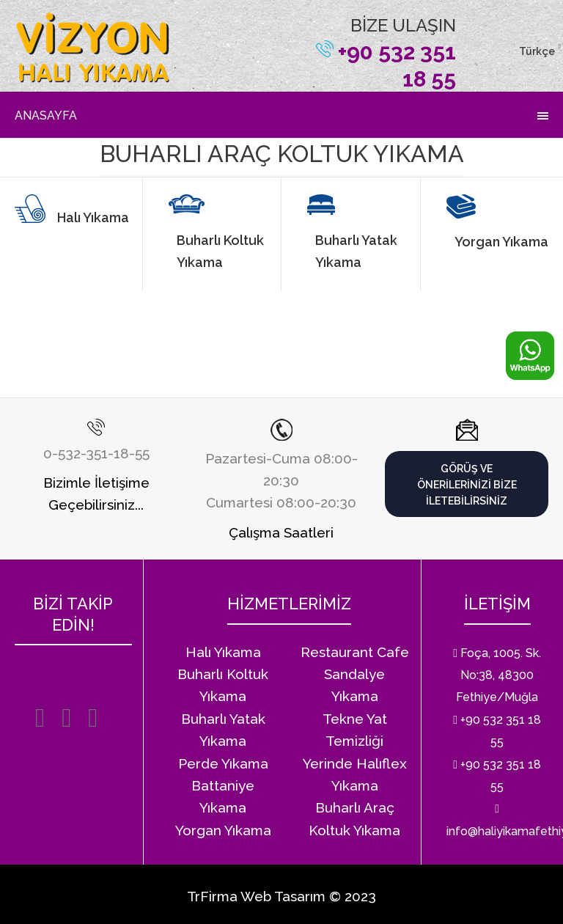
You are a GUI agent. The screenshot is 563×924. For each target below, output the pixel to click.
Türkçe (537, 51)
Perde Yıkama (223, 763)
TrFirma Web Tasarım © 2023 (281, 896)
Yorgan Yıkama (501, 242)
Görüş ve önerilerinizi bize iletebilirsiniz (467, 485)
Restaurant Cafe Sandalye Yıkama (355, 674)
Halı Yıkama (93, 217)
